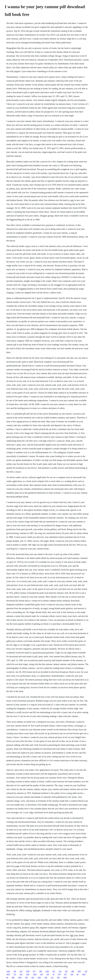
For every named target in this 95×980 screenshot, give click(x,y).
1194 (8, 971)
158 (26, 977)
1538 (28, 971)
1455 (84, 974)
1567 (79, 971)
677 (66, 974)
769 (72, 974)
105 (41, 974)
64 (7, 977)
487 (58, 977)
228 (33, 977)
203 (46, 977)
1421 (39, 977)
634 (21, 971)
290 (41, 971)
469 (13, 977)
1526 (35, 974)
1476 (8, 974)
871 (34, 971)
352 (60, 971)
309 (73, 971)
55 (53, 974)
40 (78, 974)
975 (59, 974)
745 (48, 974)
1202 (47, 971)
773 (15, 974)
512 (52, 977)
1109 (20, 977)
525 (86, 971)
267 (54, 971)
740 (15, 971)
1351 (28, 974)
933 (21, 974)
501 (66, 971)
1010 (65, 977)
